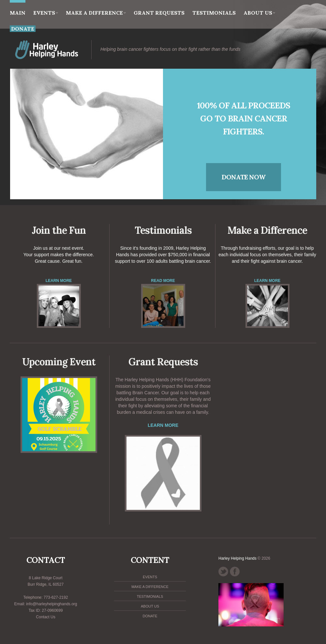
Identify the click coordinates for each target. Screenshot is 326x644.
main (18, 8)
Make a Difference (96, 13)
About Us (259, 13)
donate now (244, 177)
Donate (150, 616)
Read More (163, 281)
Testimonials (214, 13)
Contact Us (45, 617)
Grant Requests (159, 13)
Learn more (163, 425)
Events (46, 13)
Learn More (59, 281)
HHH (62, 50)
